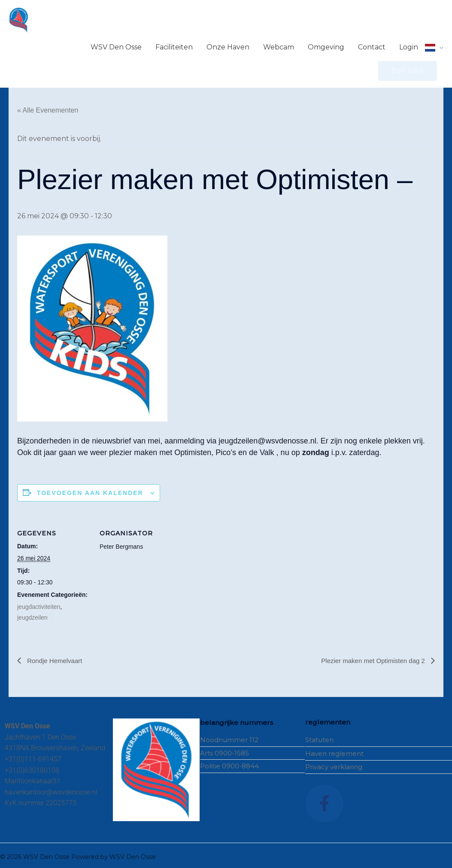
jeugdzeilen (32, 614)
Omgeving (326, 44)
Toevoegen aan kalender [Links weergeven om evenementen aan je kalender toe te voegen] (90, 489)
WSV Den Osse (116, 44)
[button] (407, 68)
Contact (372, 44)
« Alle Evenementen (48, 107)
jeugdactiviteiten (39, 603)
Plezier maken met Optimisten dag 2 (370, 657)
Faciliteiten (174, 44)
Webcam (279, 44)
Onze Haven (228, 44)
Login (409, 44)
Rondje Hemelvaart (56, 657)
